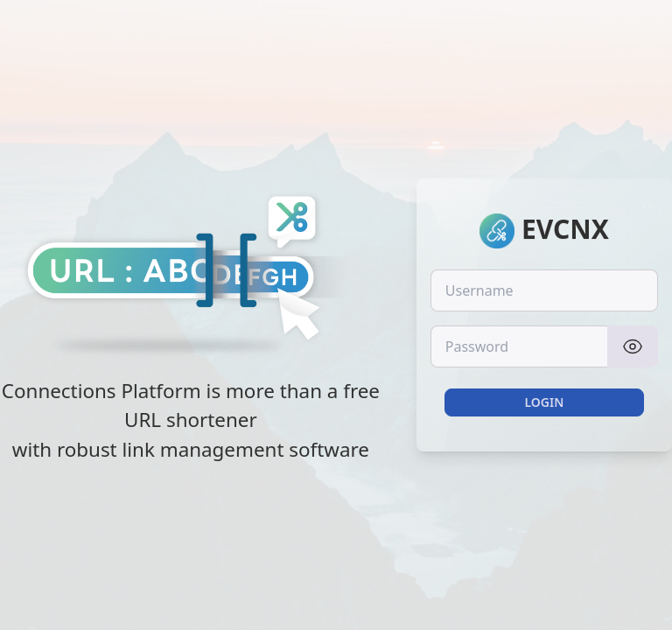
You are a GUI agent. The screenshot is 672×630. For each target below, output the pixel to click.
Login (544, 402)
